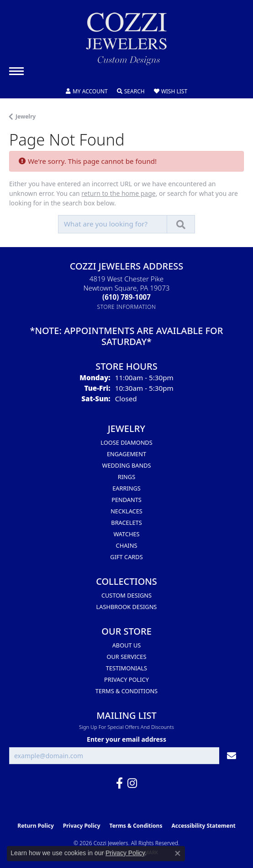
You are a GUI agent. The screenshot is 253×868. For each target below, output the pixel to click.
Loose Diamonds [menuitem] (126, 442)
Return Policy (36, 826)
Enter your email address (126, 739)
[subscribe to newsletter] (232, 756)
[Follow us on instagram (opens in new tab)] (132, 783)
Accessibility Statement (203, 826)
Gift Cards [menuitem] (126, 557)
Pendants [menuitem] (126, 500)
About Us (127, 645)
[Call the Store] (126, 297)
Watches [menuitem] (126, 534)
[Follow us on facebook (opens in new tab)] (119, 783)
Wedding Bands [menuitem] (127, 465)
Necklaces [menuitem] (126, 511)
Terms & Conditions (126, 691)
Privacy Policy (126, 679)
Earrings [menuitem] (126, 488)
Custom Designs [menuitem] (126, 595)
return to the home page (118, 193)
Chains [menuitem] (127, 545)
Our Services (127, 657)
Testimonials (126, 668)
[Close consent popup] (178, 853)
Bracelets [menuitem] (126, 523)
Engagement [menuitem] (126, 454)
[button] (87, 92)
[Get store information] (127, 307)
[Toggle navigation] (16, 71)
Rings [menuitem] (126, 477)
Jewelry (26, 116)
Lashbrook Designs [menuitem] (127, 607)
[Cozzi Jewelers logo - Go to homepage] (126, 42)
